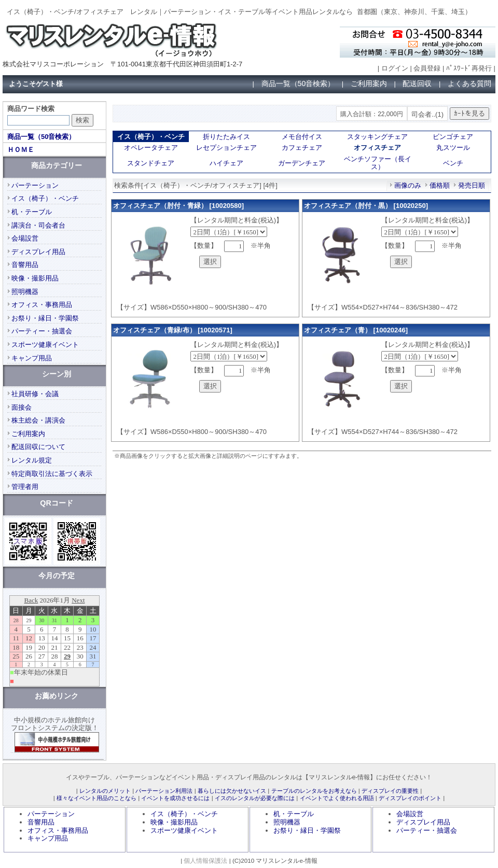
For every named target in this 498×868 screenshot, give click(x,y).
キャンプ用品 (32, 358)
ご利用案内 (369, 83)
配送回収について (38, 447)
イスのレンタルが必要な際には (255, 798)
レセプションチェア (226, 148)
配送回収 (417, 83)
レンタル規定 (32, 460)
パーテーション (35, 185)
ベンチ (453, 163)
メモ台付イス (302, 137)
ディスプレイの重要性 (390, 791)
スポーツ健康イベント (45, 345)
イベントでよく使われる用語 (337, 798)
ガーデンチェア (302, 163)
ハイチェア (226, 163)
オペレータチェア (151, 148)
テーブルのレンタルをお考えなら (314, 791)
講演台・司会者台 (38, 225)
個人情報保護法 (205, 860)
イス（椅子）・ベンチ (45, 198)
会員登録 (427, 68)
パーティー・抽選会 (42, 331)
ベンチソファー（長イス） (378, 163)
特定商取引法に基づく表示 (52, 474)
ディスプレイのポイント (410, 798)
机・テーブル (32, 212)
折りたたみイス (226, 137)
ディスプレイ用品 (38, 252)
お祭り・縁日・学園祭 (45, 318)
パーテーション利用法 (164, 791)
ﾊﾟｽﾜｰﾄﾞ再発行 (469, 68)
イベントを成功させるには (175, 798)
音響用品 (25, 265)
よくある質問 (469, 83)
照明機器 (25, 292)
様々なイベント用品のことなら (96, 798)
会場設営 (25, 238)
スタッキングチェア (377, 137)
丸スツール (453, 148)
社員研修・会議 (35, 394)
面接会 (22, 407)
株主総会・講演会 (38, 420)
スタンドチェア (151, 163)
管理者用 (25, 487)
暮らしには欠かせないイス (232, 791)
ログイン (395, 68)
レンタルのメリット (105, 791)
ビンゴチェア (453, 137)
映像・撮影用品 (35, 278)
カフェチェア (302, 148)
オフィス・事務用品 (42, 305)
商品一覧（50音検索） (298, 83)
